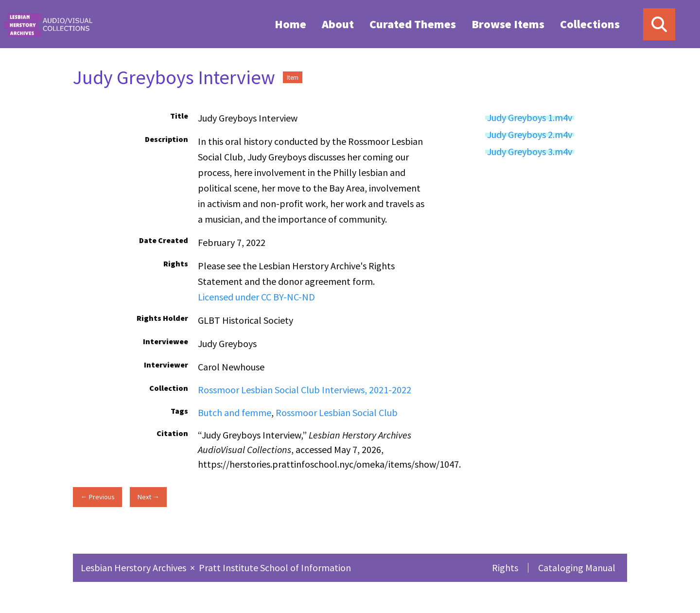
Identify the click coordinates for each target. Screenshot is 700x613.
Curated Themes (413, 24)
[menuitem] (290, 24)
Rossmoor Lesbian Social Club (337, 412)
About (338, 24)
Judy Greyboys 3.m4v (530, 152)
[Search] (659, 24)
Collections (590, 24)
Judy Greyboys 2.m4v (530, 135)
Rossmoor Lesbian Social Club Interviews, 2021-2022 (305, 390)
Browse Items (508, 24)
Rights (505, 568)
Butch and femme (235, 412)
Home (290, 24)
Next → (149, 497)
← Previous (97, 497)
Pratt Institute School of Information (275, 568)
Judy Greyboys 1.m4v (530, 118)
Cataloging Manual (577, 568)
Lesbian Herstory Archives (134, 568)
